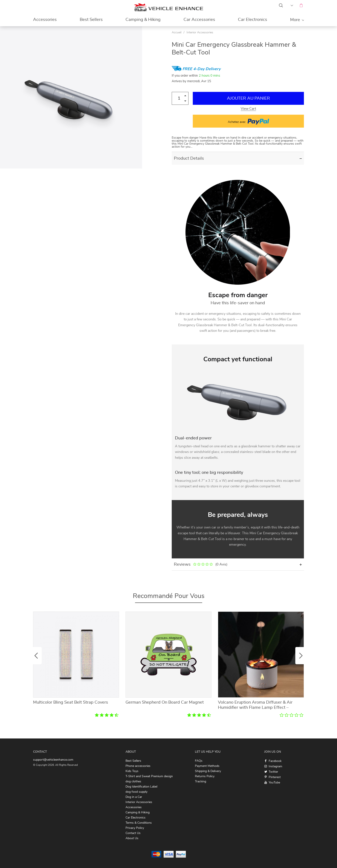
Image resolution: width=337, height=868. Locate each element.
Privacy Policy (135, 828)
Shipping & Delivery (208, 771)
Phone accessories (138, 766)
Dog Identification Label (141, 787)
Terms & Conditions (139, 823)
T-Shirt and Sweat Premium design (149, 776)
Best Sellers (91, 20)
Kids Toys (132, 771)
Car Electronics (253, 20)
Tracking (201, 782)
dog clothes (133, 782)
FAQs (199, 761)
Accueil (177, 32)
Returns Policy (205, 776)
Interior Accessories (200, 32)
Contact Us (133, 833)
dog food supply (136, 792)
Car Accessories (199, 20)
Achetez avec (248, 121)
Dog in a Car (134, 797)
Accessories (45, 20)
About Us (132, 838)
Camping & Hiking (143, 20)
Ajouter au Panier (248, 98)
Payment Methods (207, 766)
